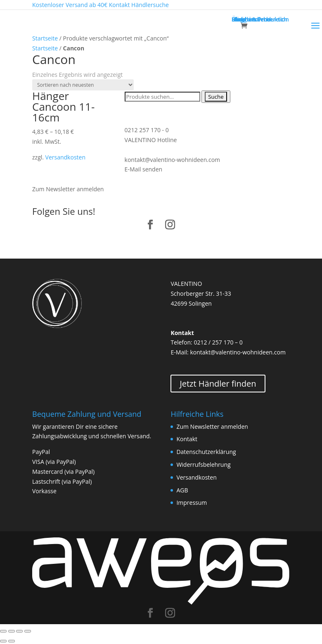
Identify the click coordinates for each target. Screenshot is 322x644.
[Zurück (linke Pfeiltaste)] (3, 641)
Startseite (45, 38)
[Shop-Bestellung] (83, 85)
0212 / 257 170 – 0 (218, 342)
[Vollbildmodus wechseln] (19, 631)
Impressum (192, 503)
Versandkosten (65, 157)
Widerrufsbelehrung (203, 465)
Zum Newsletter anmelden (68, 189)
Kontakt (187, 439)
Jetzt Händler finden (218, 384)
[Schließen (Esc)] (3, 631)
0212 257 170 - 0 (147, 130)
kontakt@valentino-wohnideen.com (172, 160)
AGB (182, 490)
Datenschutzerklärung (206, 452)
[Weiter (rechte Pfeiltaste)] (12, 641)
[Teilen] (12, 631)
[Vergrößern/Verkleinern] (28, 631)
